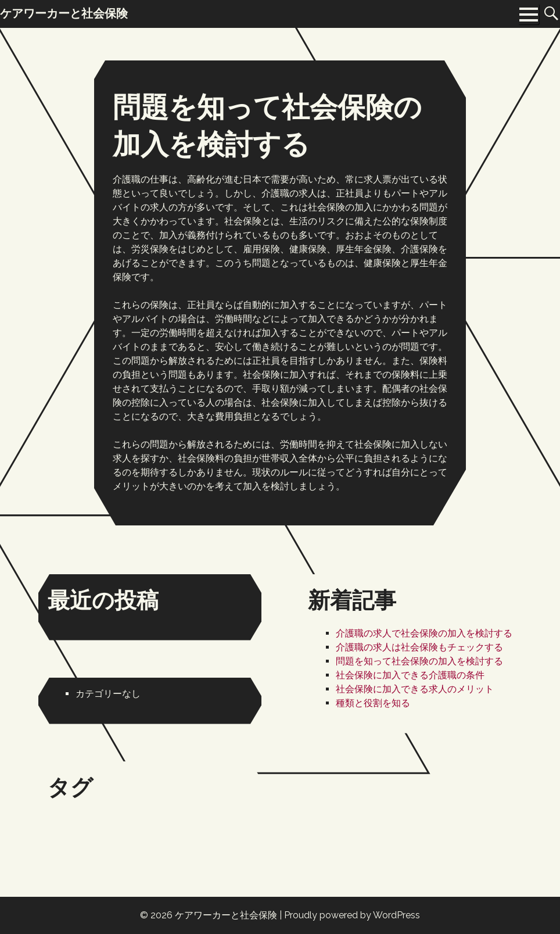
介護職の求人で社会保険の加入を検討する (424, 633)
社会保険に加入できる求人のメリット (415, 689)
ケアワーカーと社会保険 (226, 915)
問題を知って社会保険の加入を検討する (419, 661)
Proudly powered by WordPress (352, 915)
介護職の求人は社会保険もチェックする (419, 647)
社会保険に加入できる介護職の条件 (410, 675)
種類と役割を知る (373, 703)
